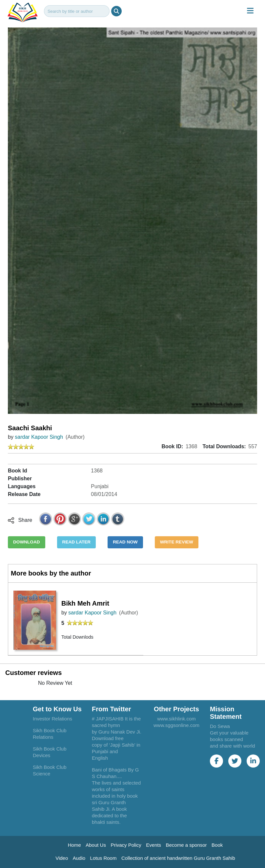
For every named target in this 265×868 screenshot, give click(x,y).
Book (217, 845)
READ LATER (77, 542)
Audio (79, 858)
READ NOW (125, 542)
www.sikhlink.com (176, 719)
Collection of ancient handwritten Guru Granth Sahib (178, 858)
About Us (96, 845)
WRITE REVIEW (177, 542)
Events (153, 845)
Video (62, 858)
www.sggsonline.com (176, 725)
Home (74, 845)
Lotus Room (103, 858)
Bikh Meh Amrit (85, 603)
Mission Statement (226, 713)
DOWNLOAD (27, 542)
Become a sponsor (186, 845)
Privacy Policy (126, 845)
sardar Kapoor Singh (39, 437)
